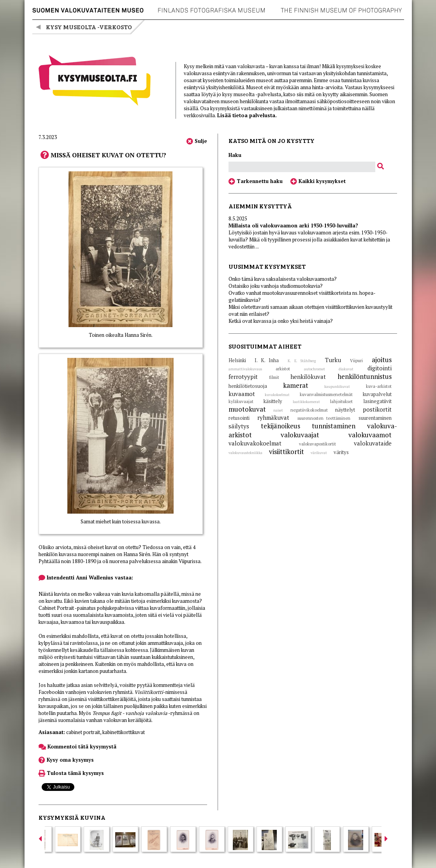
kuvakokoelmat (277, 395)
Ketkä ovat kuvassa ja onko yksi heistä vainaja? (281, 321)
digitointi (380, 368)
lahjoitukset (341, 401)
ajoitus (382, 360)
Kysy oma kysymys (66, 760)
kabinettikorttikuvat (124, 732)
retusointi (239, 418)
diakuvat (346, 369)
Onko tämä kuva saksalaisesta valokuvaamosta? (283, 279)
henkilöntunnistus (365, 376)
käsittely (273, 401)
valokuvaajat (300, 435)
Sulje (197, 141)
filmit (274, 377)
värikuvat (319, 453)
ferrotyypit (243, 377)
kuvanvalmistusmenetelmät (326, 394)
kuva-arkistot (379, 386)
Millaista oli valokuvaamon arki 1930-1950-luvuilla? (293, 225)
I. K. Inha (267, 360)
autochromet (315, 369)
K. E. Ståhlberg (302, 361)
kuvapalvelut (377, 394)
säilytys (239, 426)
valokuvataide (373, 443)
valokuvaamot (370, 435)
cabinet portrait (83, 732)
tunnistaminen (334, 426)
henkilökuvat (308, 377)
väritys (341, 452)
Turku (333, 360)
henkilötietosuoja (248, 386)
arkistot (283, 369)
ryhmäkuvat (273, 417)
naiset (278, 410)
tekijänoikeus (280, 426)
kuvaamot (242, 394)
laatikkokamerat (306, 402)
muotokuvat (247, 409)
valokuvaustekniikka (245, 453)
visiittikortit (287, 452)
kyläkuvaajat (241, 401)
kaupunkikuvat (337, 387)
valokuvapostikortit (317, 444)
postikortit (377, 409)
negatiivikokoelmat (309, 410)
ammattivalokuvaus (245, 369)
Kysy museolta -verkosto (89, 27)
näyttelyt (345, 410)
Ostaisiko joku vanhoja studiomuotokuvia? (276, 286)
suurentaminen (375, 418)
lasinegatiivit (377, 401)
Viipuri (356, 361)
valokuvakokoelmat (255, 443)
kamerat (296, 385)
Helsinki (237, 360)
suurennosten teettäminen (324, 418)
